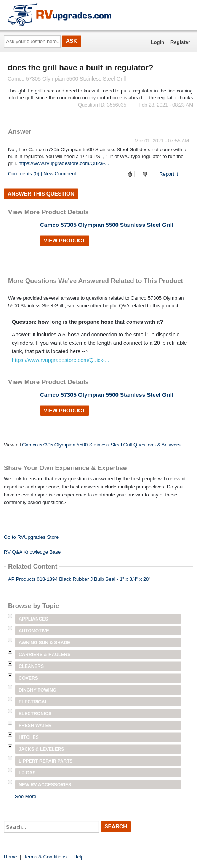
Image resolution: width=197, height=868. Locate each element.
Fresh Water (35, 726)
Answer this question (41, 194)
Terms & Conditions (45, 857)
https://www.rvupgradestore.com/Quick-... (64, 163)
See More (26, 796)
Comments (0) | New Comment (42, 174)
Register (180, 42)
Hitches (29, 737)
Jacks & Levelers (41, 749)
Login (158, 42)
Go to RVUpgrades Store (31, 537)
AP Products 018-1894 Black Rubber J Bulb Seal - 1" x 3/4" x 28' (79, 579)
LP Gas (27, 773)
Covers (28, 678)
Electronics (35, 714)
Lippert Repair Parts (46, 761)
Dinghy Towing (38, 690)
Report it (169, 174)
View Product (65, 241)
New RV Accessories (45, 785)
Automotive (34, 631)
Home (10, 857)
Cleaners (31, 666)
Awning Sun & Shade (44, 643)
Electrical (33, 702)
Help (79, 857)
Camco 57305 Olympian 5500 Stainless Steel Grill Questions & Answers (101, 445)
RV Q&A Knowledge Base (32, 552)
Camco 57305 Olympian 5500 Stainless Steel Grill (107, 225)
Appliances (33, 619)
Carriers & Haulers (45, 655)
